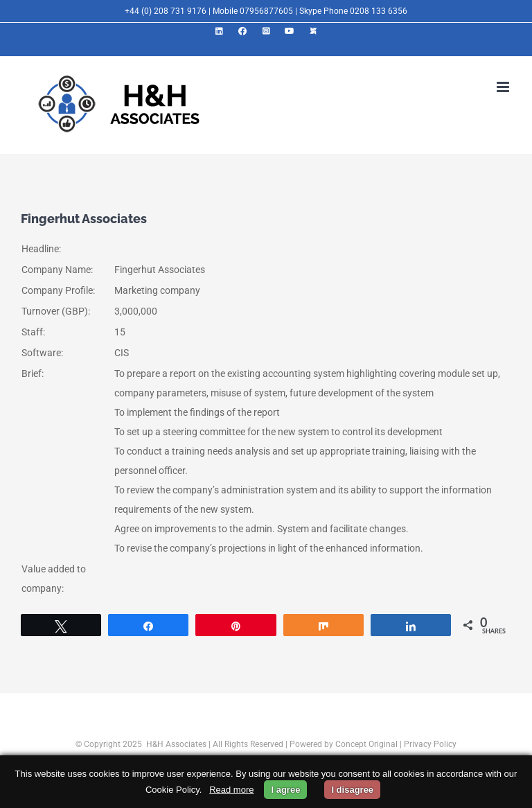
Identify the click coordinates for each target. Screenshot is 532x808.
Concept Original (366, 744)
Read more (231, 790)
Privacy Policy (430, 744)
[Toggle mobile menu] (504, 87)
